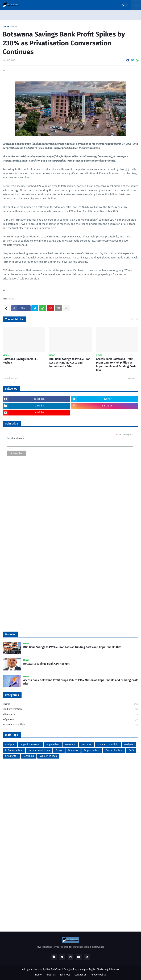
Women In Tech (48, 756)
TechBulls (29, 756)
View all (134, 319)
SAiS (131, 750)
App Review (53, 745)
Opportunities (92, 750)
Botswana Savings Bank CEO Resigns (20, 361)
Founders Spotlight (71, 725)
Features (86, 745)
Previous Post (12, 379)
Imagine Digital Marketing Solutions (99, 969)
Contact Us (80, 975)
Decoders (71, 715)
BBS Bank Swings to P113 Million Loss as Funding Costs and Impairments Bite (70, 363)
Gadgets (129, 745)
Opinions (71, 720)
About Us (51, 975)
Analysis (10, 745)
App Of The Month (30, 745)
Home (6, 27)
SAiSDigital (11, 756)
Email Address (15, 438)
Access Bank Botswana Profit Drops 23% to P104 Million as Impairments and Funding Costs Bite (116, 364)
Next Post (131, 379)
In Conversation (71, 709)
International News (39, 750)
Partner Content (114, 750)
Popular (10, 634)
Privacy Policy (98, 975)
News (14, 27)
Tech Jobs (65, 975)
